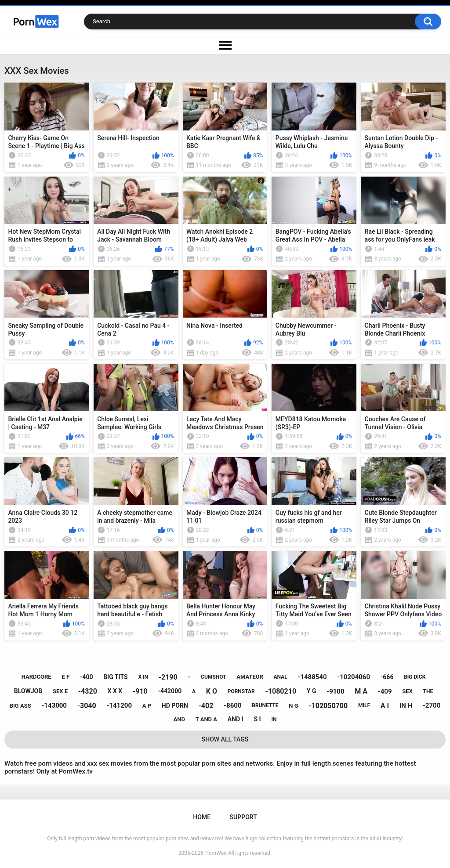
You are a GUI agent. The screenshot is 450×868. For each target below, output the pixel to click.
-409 (385, 691)
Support (243, 817)
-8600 (232, 705)
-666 (387, 677)
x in (143, 677)
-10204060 (354, 677)
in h (406, 705)
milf (364, 705)
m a (361, 691)
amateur (250, 677)
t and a (206, 719)
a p (147, 706)
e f (65, 677)
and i (236, 719)
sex (407, 691)
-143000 (54, 705)
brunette (265, 705)
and (179, 719)
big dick (415, 677)
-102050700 (328, 706)
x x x (115, 691)
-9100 (335, 691)
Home (202, 817)
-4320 (88, 691)
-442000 (170, 691)
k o (212, 691)
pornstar (241, 691)
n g (293, 706)
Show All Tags (225, 739)
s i (257, 719)
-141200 (119, 705)
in (274, 720)
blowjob (28, 691)
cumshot (213, 677)
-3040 (87, 706)
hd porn (175, 705)
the (428, 691)
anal (280, 677)
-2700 (432, 705)
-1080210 (281, 691)
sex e (60, 691)
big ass (20, 706)
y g (312, 691)
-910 (140, 691)
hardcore (36, 677)
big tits (115, 677)
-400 (87, 677)
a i (385, 706)
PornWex (216, 853)
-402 (206, 706)
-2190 (168, 677)
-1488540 (312, 677)
